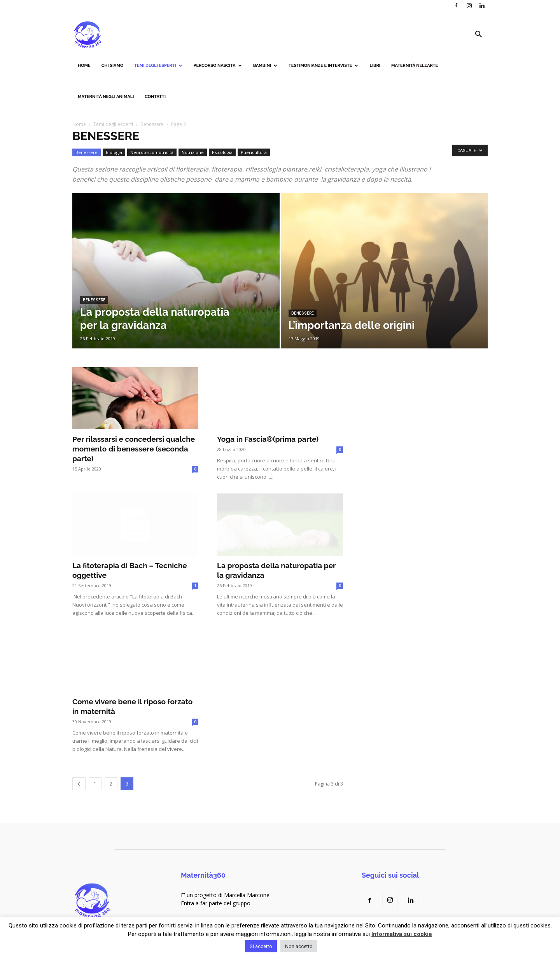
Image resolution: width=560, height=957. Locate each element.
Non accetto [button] (299, 946)
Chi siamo (113, 66)
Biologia (114, 152)
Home (84, 66)
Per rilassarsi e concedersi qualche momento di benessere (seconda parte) (134, 449)
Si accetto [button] (261, 946)
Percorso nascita (218, 66)
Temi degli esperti (158, 66)
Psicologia (222, 152)
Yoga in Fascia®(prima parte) (268, 439)
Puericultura (254, 152)
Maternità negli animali (106, 97)
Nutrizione (193, 152)
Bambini (265, 66)
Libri (375, 66)
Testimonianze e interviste (323, 66)
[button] (478, 35)
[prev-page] (79, 784)
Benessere (152, 124)
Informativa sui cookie (402, 934)
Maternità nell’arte (415, 66)
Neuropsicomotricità (152, 152)
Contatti (155, 97)
